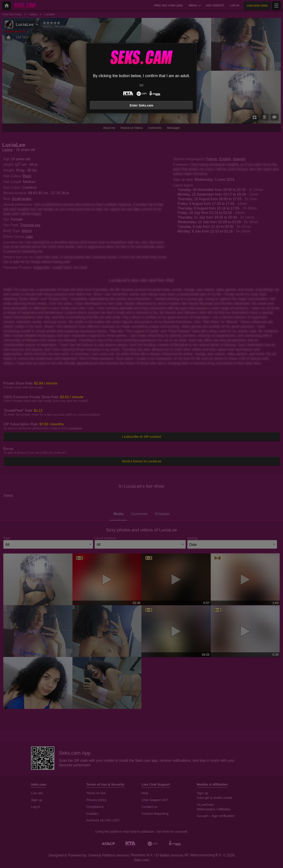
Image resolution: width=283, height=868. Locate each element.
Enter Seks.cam (141, 105)
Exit (141, 85)
